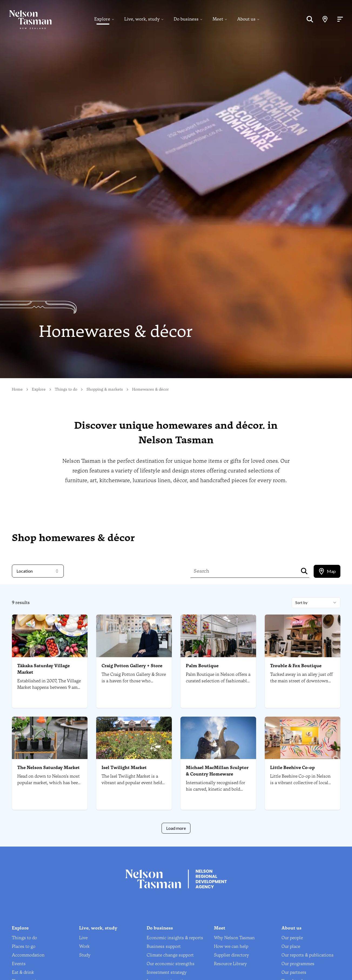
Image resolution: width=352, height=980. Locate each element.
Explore (102, 19)
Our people (292, 938)
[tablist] (327, 571)
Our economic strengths (171, 964)
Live (83, 938)
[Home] (26, 19)
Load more (176, 828)
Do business (186, 19)
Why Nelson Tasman (234, 938)
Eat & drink (23, 972)
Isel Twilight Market (124, 768)
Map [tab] (327, 571)
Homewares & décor (150, 389)
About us (246, 19)
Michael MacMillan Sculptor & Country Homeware (217, 771)
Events (19, 964)
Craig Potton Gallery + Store (132, 666)
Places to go (24, 946)
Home (17, 389)
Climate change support (170, 955)
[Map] (325, 19)
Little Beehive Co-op (292, 768)
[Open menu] (340, 19)
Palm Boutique (202, 666)
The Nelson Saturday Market (48, 768)
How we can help (231, 946)
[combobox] (316, 603)
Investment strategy (167, 972)
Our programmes (298, 964)
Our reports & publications (308, 955)
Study (85, 955)
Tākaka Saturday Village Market (43, 669)
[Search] (310, 19)
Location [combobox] (38, 571)
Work (84, 946)
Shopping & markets (105, 389)
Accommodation (28, 955)
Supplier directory (232, 955)
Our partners (294, 972)
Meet (218, 19)
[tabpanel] (176, 715)
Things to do (66, 389)
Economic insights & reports (175, 938)
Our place (291, 946)
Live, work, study (142, 19)
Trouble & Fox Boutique (296, 666)
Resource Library (230, 964)
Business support (164, 946)
